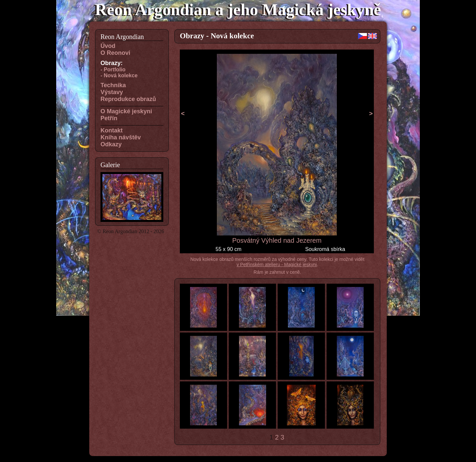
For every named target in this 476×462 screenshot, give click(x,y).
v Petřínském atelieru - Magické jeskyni (277, 265)
